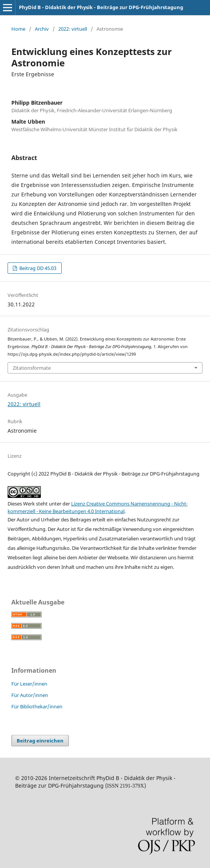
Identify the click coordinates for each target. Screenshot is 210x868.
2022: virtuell (73, 29)
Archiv (42, 29)
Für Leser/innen (29, 684)
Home (18, 29)
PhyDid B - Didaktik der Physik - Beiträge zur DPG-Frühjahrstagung (101, 7)
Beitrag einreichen (40, 741)
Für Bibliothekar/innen (37, 706)
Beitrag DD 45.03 (37, 268)
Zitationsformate (32, 368)
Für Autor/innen (30, 695)
